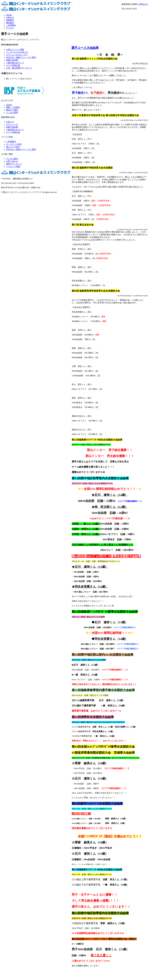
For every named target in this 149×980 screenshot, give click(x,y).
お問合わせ (143, 4)
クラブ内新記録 (13, 65)
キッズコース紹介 (14, 144)
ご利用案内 (11, 25)
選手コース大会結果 (85, 48)
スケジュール (12, 124)
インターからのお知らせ (17, 52)
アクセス (10, 28)
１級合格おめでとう (15, 63)
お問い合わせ (12, 161)
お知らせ (10, 17)
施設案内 (10, 23)
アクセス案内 (12, 159)
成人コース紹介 (13, 147)
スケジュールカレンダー (17, 55)
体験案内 (10, 20)
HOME (9, 15)
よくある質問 (12, 113)
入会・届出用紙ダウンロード (19, 68)
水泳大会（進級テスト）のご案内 (21, 57)
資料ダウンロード (14, 164)
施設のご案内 (12, 110)
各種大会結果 (12, 60)
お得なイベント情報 (15, 50)
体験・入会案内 (13, 107)
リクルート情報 (13, 167)
